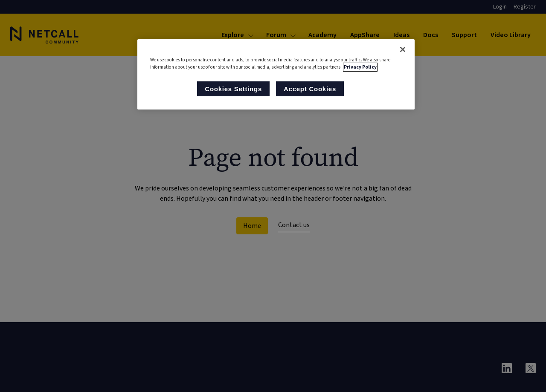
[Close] (403, 49)
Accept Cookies (310, 89)
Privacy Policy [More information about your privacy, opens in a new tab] (360, 67)
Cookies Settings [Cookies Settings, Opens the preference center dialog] (233, 89)
